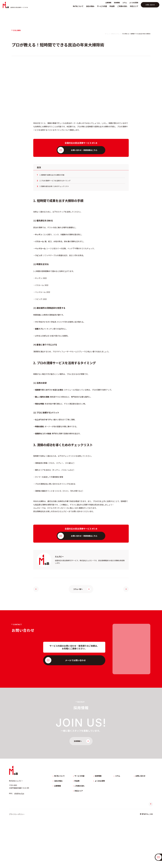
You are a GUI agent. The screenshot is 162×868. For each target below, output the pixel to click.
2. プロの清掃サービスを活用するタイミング (55, 222)
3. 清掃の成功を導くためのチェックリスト (54, 228)
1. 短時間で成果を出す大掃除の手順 (52, 217)
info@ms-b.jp (19, 835)
